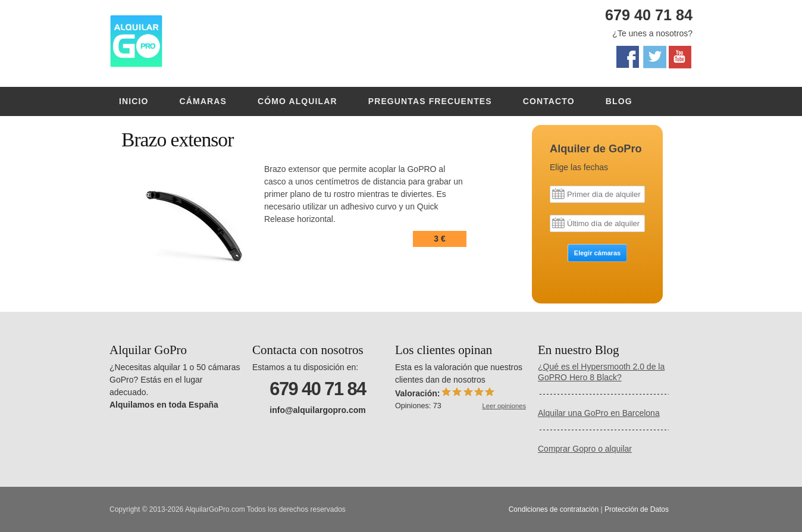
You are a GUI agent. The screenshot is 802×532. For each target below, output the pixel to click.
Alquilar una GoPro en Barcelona (599, 413)
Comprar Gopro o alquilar (585, 449)
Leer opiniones (504, 406)
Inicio (134, 101)
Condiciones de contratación (554, 509)
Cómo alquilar (297, 101)
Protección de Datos (637, 509)
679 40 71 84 (649, 15)
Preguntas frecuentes (430, 101)
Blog (619, 101)
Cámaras (203, 101)
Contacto (549, 101)
